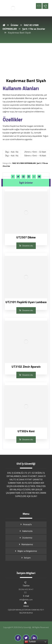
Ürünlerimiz (27, 538)
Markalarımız (27, 544)
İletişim (27, 558)
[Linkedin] (34, 638)
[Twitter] (26, 638)
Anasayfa (27, 524)
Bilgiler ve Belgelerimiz (27, 551)
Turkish (30, 642)
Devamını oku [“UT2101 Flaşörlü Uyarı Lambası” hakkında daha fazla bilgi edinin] (28, 310)
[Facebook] (18, 638)
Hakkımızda (27, 531)
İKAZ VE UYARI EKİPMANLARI (24, 163)
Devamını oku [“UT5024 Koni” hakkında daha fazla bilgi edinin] (28, 439)
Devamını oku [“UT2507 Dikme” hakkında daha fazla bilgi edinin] (28, 246)
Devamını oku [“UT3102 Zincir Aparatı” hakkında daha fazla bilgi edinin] (28, 375)
